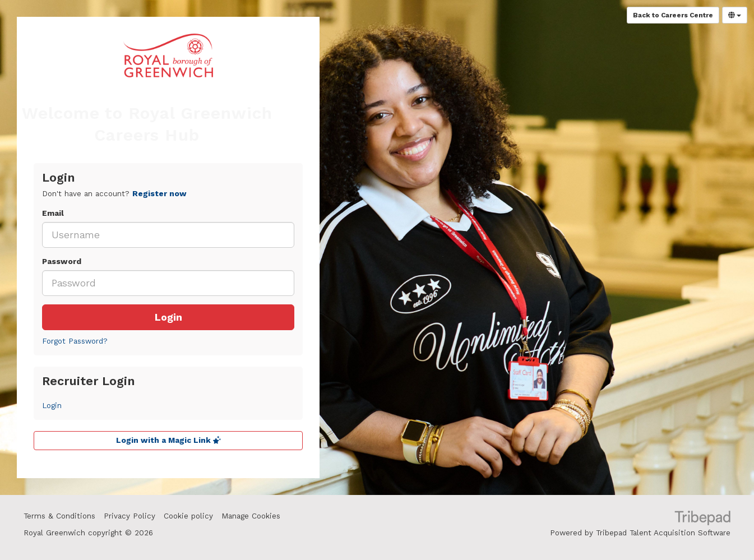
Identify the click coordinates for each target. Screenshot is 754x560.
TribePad (702, 519)
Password (62, 262)
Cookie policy (188, 516)
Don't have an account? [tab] (114, 194)
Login (168, 317)
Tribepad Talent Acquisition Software (663, 533)
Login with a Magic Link (168, 440)
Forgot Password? (75, 341)
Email (53, 213)
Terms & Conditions (59, 516)
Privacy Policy (129, 516)
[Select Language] (735, 15)
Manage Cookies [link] (251, 516)
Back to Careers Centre (673, 15)
